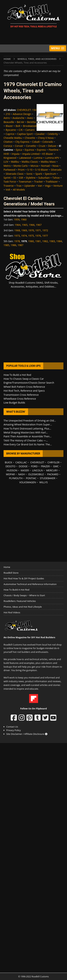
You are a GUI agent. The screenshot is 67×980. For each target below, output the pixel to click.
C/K (21, 130)
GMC (56, 466)
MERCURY (52, 470)
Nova (55, 166)
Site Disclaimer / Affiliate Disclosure (27, 734)
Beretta (31, 122)
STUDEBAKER (48, 478)
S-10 (30, 170)
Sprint (7, 178)
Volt (8, 190)
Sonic (30, 174)
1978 (17, 241)
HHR (6, 154)
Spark (39, 174)
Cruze (42, 146)
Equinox (29, 150)
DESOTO (10, 466)
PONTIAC (31, 478)
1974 (24, 236)
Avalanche (18, 118)
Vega (48, 186)
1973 (17, 236)
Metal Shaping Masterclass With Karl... (26, 432)
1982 (45, 241)
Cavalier (40, 134)
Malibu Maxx (48, 162)
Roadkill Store (11, 573)
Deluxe (52, 146)
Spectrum (50, 174)
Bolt (18, 126)
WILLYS (44, 482)
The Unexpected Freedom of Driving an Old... (30, 421)
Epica (19, 150)
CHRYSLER (54, 462)
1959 (17, 219)
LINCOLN (37, 470)
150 (34, 110)
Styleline (31, 178)
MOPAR (10, 474)
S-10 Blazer (42, 170)
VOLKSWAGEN (28, 482)
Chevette (30, 138)
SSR (21, 178)
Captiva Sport (25, 134)
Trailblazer (52, 182)
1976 (38, 236)
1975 (31, 236)
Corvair (19, 146)
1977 (45, 236)
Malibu (15, 162)
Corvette (31, 146)
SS (15, 178)
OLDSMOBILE (36, 474)
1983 (52, 241)
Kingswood (10, 158)
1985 (6, 245)
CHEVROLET (24, 110)
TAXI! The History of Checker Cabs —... (26, 440)
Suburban (44, 178)
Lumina (38, 158)
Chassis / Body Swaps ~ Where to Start (24, 595)
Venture (58, 186)
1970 (31, 230)
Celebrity (53, 134)
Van (40, 186)
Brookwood (30, 126)
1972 (45, 230)
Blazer (9, 126)
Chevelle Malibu (13, 138)
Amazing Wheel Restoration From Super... (28, 424)
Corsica (8, 146)
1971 (38, 230)
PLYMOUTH (16, 478)
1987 (21, 245)
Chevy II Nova (46, 138)
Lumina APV (52, 158)
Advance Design (22, 114)
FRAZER (45, 466)
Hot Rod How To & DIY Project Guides (24, 578)
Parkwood (9, 170)
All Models (19, 190)
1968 (17, 230)
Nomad (45, 166)
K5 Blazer (48, 154)
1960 (24, 219)
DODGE (23, 466)
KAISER (25, 470)
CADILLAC (21, 462)
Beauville (9, 122)
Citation (8, 142)
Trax (19, 186)
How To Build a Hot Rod (17, 375)
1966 (32, 225)
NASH (21, 474)
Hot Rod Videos (12, 612)
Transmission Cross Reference (21, 395)
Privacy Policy (13, 730)
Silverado (56, 170)
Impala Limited (31, 154)
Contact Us (12, 727)
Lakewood (25, 158)
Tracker (39, 182)
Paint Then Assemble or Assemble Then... (28, 436)
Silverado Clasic (15, 174)
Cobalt (36, 142)
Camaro (30, 130)
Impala (16, 154)
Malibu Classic (30, 162)
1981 (38, 241)
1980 (31, 241)
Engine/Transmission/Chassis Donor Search (29, 383)
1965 (25, 225)
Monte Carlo (21, 166)
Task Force (10, 182)
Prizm (21, 170)
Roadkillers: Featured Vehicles (20, 601)
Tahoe (56, 178)
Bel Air (21, 122)
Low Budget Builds (14, 403)
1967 (39, 225)
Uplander (30, 186)
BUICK (8, 462)
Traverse (9, 186)
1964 (18, 225)
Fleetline (54, 150)
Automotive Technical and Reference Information (30, 584)
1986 (13, 245)
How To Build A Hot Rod (16, 590)
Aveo (30, 118)
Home (7, 567)
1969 (24, 230)
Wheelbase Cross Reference (20, 399)
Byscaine (11, 130)
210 (8, 114)
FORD (34, 466)
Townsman (25, 182)
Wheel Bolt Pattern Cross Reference (24, 387)
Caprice (10, 134)
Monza (34, 166)
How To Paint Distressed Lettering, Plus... (27, 429)
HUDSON (12, 470)
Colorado (48, 142)
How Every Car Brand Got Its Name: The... (28, 444)
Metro (7, 166)
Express (41, 150)
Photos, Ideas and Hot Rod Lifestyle (23, 607)
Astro (7, 118)
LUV (6, 162)
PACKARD (53, 474)
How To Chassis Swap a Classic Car (24, 379)
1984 (59, 241)
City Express (22, 142)
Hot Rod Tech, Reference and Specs (24, 391)
